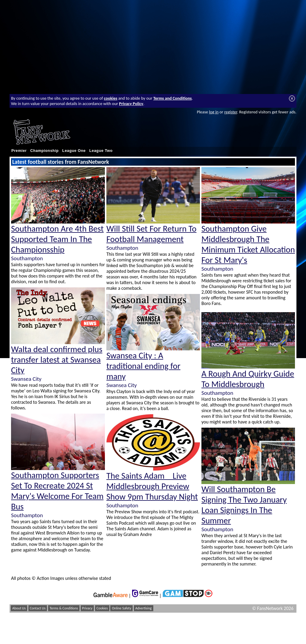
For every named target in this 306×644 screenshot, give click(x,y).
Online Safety (121, 608)
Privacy (87, 608)
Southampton (27, 258)
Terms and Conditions (173, 98)
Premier (19, 151)
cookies (111, 98)
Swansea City (26, 379)
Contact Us (38, 608)
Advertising (144, 608)
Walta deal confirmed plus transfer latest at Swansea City (57, 360)
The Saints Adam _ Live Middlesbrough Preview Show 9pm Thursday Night (152, 486)
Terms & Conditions (64, 608)
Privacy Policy (131, 104)
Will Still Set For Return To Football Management (152, 234)
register (231, 112)
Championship (44, 151)
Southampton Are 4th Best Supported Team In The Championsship (57, 239)
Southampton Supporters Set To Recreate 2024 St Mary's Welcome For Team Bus (57, 491)
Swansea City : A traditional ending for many (143, 366)
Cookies (102, 608)
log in (214, 112)
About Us (19, 608)
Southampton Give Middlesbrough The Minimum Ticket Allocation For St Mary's (248, 244)
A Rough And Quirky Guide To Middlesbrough (248, 379)
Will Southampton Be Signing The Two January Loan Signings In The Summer (244, 505)
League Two (101, 151)
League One (74, 151)
